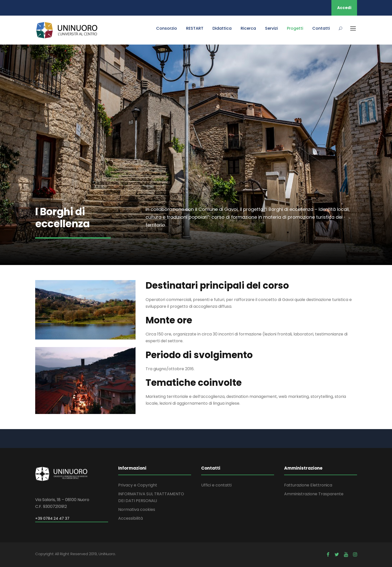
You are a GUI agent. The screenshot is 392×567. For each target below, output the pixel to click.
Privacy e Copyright (138, 485)
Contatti (321, 28)
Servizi (271, 28)
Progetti (295, 28)
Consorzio (167, 28)
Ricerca (248, 28)
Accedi (344, 8)
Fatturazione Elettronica (308, 485)
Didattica (222, 28)
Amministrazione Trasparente (314, 494)
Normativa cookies (137, 509)
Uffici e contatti (216, 485)
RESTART (195, 28)
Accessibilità (130, 518)
